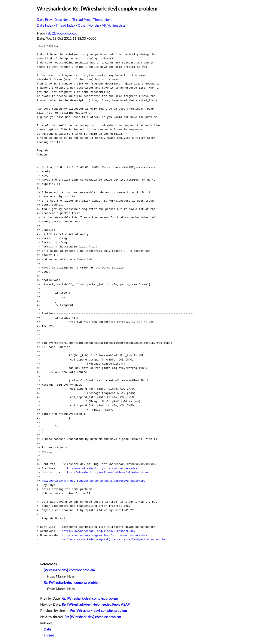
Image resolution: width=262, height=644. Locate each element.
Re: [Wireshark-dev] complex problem (72, 583)
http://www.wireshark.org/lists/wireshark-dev (100, 468)
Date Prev (44, 20)
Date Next (62, 20)
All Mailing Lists (114, 26)
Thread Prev (81, 20)
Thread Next (102, 20)
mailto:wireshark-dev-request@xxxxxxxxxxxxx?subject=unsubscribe (94, 481)
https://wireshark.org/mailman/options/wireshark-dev (106, 472)
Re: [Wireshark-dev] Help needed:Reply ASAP (96, 605)
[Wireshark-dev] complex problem (69, 570)
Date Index (45, 26)
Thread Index (65, 26)
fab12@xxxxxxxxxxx (61, 33)
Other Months (89, 26)
